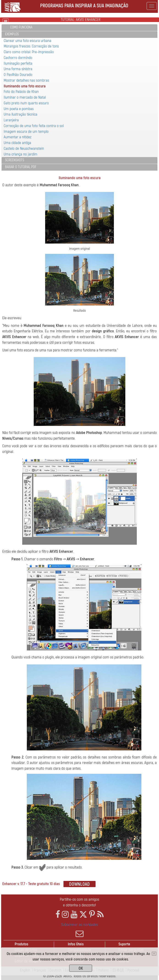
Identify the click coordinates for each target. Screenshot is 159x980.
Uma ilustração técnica (21, 114)
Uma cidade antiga (17, 143)
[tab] (79, 28)
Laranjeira (11, 120)
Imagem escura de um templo (26, 132)
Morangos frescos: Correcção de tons (31, 46)
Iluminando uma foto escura (25, 86)
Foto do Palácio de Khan (21, 92)
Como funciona (21, 27)
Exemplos (12, 34)
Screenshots (15, 160)
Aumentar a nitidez (18, 137)
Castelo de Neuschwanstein (24, 149)
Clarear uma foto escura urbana (27, 41)
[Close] (154, 954)
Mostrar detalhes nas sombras (26, 80)
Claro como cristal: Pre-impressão (29, 52)
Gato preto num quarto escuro (26, 103)
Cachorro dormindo (18, 58)
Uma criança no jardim (21, 154)
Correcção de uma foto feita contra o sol (34, 126)
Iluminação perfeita (18, 63)
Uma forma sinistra (18, 69)
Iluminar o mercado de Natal (25, 97)
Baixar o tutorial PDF (21, 167)
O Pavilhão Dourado (18, 75)
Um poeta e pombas (19, 109)
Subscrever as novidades (79, 930)
